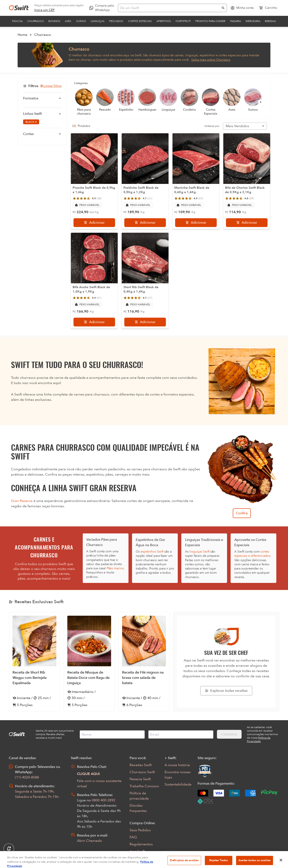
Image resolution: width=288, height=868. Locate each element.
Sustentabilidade (178, 784)
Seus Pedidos (140, 830)
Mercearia (253, 21)
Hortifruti (183, 21)
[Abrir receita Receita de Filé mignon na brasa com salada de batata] (144, 662)
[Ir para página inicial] (19, 8)
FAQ (133, 837)
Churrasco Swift (142, 772)
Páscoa (17, 21)
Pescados (116, 21)
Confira (242, 513)
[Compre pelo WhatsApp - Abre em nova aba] (103, 8)
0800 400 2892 (104, 800)
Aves (68, 21)
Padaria (236, 21)
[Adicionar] (94, 223)
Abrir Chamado (90, 841)
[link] (45, 10)
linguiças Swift (199, 552)
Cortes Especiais (140, 21)
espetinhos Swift (152, 552)
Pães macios (115, 568)
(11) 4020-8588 (27, 777)
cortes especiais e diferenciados (252, 554)
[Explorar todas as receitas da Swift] (226, 691)
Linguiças (98, 21)
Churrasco (36, 21)
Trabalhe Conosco (144, 786)
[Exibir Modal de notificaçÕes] (9, 849)
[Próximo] (261, 102)
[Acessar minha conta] (242, 8)
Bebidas (270, 21)
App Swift (137, 851)
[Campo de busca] (170, 8)
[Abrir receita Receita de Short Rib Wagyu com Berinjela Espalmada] (34, 662)
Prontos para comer (210, 21)
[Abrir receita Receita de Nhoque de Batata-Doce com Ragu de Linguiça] (89, 662)
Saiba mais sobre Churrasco (211, 60)
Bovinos (54, 21)
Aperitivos (164, 21)
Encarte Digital (141, 858)
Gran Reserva (22, 501)
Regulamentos (141, 844)
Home (22, 35)
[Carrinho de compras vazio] (268, 8)
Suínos (81, 21)
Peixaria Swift (140, 779)
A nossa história (177, 765)
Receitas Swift (141, 765)
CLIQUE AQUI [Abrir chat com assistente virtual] (88, 774)
